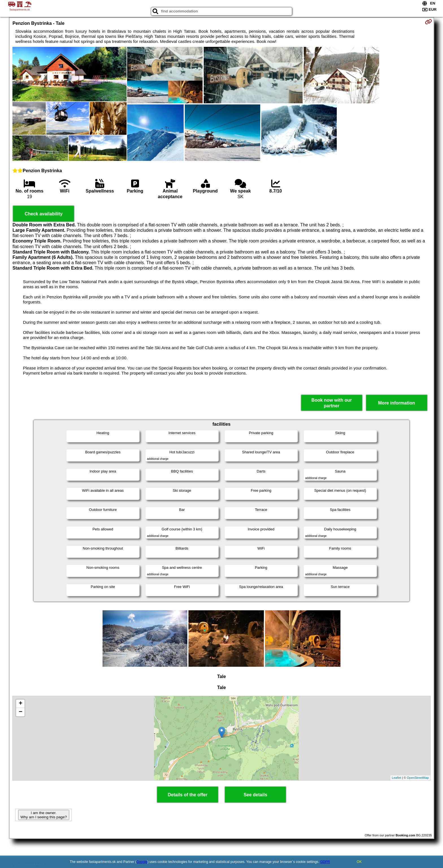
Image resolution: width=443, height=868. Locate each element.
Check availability (44, 214)
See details (255, 795)
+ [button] (20, 704)
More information (397, 403)
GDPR (325, 862)
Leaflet (397, 778)
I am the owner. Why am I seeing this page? (44, 815)
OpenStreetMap (418, 778)
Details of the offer (188, 795)
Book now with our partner (332, 403)
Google (142, 862)
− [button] (20, 712)
